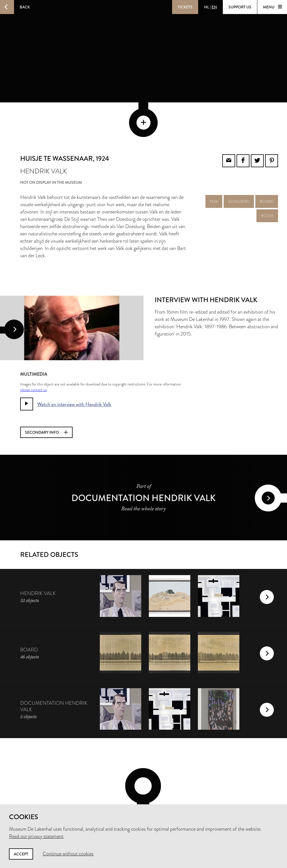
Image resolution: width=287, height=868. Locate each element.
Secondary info (46, 394)
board (267, 164)
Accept (21, 854)
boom (267, 178)
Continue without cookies (68, 854)
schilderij (239, 164)
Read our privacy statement (36, 836)
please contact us (33, 352)
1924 (214, 164)
